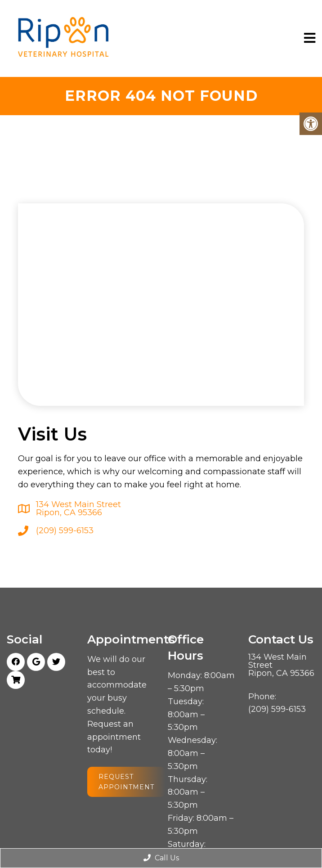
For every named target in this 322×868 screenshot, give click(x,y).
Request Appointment (126, 782)
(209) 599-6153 (65, 531)
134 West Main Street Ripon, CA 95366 (78, 508)
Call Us (161, 858)
